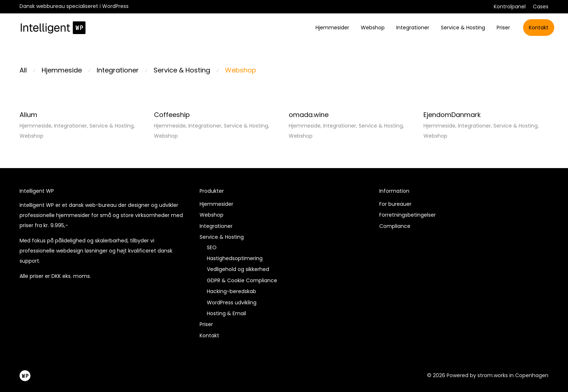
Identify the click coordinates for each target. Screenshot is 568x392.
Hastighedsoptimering (235, 258)
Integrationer (413, 28)
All (23, 70)
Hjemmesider (332, 28)
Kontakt (539, 28)
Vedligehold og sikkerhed (238, 269)
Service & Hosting (463, 28)
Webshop (373, 28)
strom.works (493, 375)
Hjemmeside (62, 70)
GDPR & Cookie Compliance (242, 280)
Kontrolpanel (510, 7)
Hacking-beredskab (231, 291)
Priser (503, 28)
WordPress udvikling (232, 303)
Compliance (395, 226)
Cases (541, 7)
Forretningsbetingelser (408, 215)
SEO (212, 247)
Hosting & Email (226, 313)
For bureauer (395, 204)
